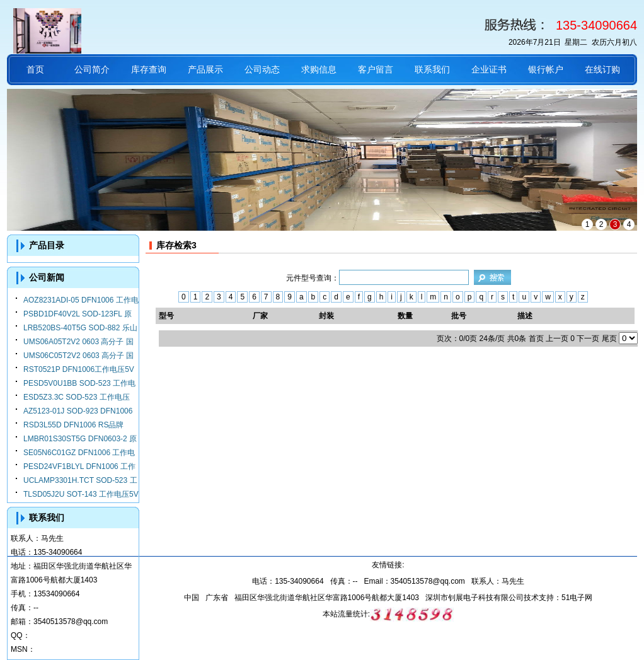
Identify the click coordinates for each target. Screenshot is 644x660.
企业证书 (489, 69)
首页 (35, 69)
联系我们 (432, 69)
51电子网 (577, 598)
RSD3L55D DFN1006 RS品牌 (73, 425)
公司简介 (92, 69)
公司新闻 (47, 277)
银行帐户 (546, 69)
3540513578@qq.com (71, 622)
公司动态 (262, 69)
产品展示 (205, 69)
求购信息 (319, 69)
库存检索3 (176, 245)
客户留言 (376, 69)
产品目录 (47, 245)
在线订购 (602, 69)
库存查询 (149, 69)
